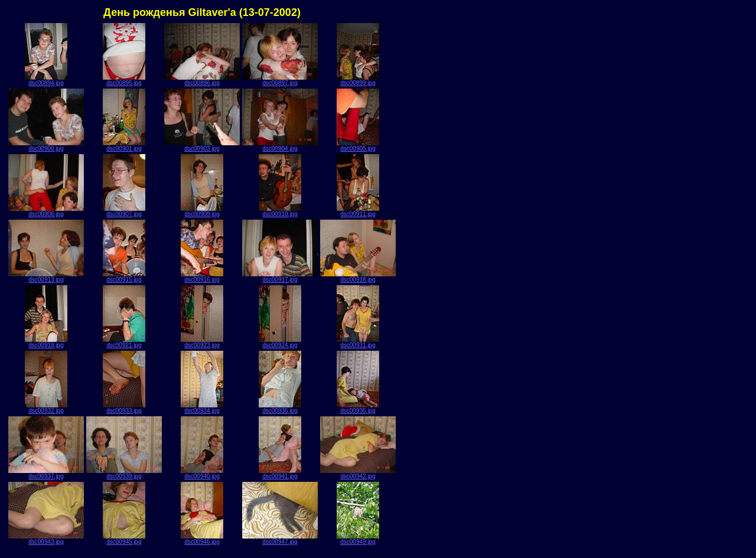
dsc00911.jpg (358, 211)
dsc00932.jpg (46, 408)
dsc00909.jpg (202, 211)
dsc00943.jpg (46, 539)
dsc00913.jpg (46, 277)
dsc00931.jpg (358, 342)
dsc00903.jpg (202, 146)
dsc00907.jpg (124, 211)
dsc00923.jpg (202, 342)
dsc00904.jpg (280, 146)
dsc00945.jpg (124, 539)
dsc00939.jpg (124, 474)
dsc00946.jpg (202, 539)
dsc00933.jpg (124, 408)
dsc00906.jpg (46, 211)
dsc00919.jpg (46, 342)
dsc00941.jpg (280, 474)
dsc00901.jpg (124, 146)
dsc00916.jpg (202, 277)
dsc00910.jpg (280, 211)
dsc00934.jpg (202, 408)
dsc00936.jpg (358, 408)
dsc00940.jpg (202, 474)
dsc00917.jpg (280, 277)
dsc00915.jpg (124, 277)
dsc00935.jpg (280, 408)
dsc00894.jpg (46, 80)
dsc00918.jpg (358, 277)
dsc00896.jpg (202, 80)
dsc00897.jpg (280, 80)
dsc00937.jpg (46, 474)
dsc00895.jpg (124, 80)
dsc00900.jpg (46, 146)
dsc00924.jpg (280, 342)
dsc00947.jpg (280, 539)
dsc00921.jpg (124, 342)
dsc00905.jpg (358, 146)
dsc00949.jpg (358, 539)
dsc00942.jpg (358, 474)
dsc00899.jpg (358, 80)
